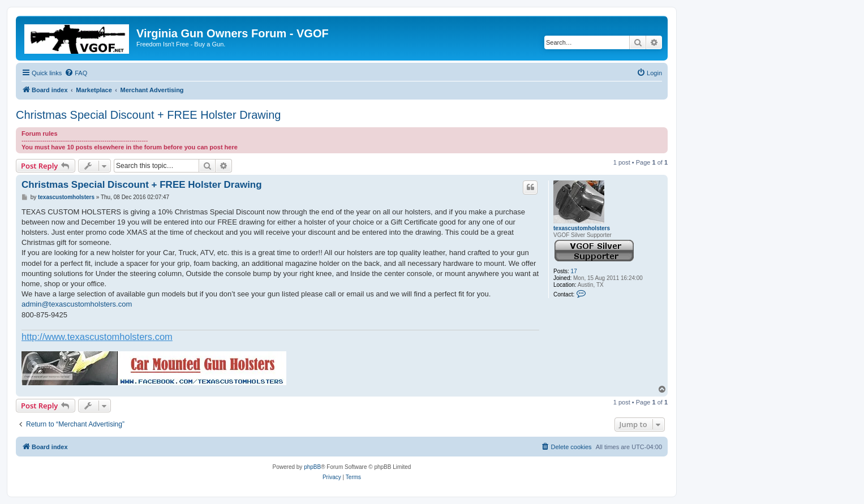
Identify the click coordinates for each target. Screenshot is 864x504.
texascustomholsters (582, 228)
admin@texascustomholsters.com (77, 304)
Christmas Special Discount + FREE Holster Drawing (149, 115)
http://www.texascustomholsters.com (97, 337)
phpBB (312, 467)
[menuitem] (76, 73)
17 (574, 271)
